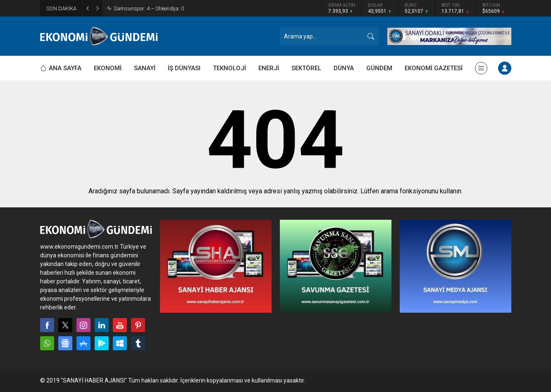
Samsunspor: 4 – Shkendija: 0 (149, 8)
